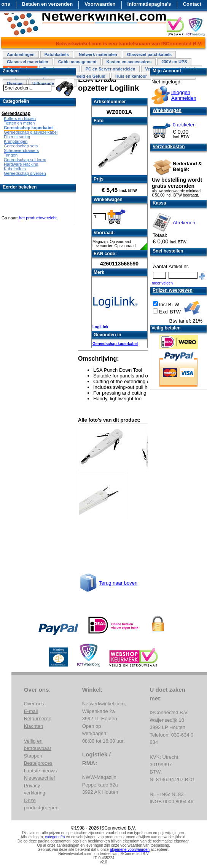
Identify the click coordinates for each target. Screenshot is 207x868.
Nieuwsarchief (40, 778)
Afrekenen (184, 223)
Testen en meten (19, 123)
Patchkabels (57, 54)
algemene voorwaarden (130, 850)
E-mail (31, 711)
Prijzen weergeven (173, 290)
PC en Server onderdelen (111, 69)
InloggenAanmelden (184, 95)
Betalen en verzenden (48, 4)
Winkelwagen (167, 110)
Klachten (34, 726)
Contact (192, 4)
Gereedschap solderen (25, 160)
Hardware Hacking (21, 164)
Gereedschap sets (21, 146)
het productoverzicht (38, 218)
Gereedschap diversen (25, 173)
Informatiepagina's (149, 4)
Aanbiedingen (21, 54)
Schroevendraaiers (21, 150)
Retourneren (38, 719)
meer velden (162, 283)
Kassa (159, 203)
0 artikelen (184, 125)
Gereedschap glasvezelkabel (31, 132)
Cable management (77, 62)
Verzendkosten (169, 147)
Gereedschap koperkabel (115, 344)
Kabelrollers (15, 169)
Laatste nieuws (41, 771)
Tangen (11, 155)
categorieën (55, 837)
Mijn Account (167, 71)
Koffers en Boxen (20, 118)
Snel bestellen (168, 251)
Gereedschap (16, 113)
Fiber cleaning (17, 137)
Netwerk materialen (98, 54)
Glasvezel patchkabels (149, 54)
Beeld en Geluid (90, 76)
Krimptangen (16, 141)
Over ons (34, 704)
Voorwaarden (100, 4)
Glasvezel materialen (28, 62)
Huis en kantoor (131, 76)
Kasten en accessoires (129, 62)
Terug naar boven (118, 583)
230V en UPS (174, 62)
